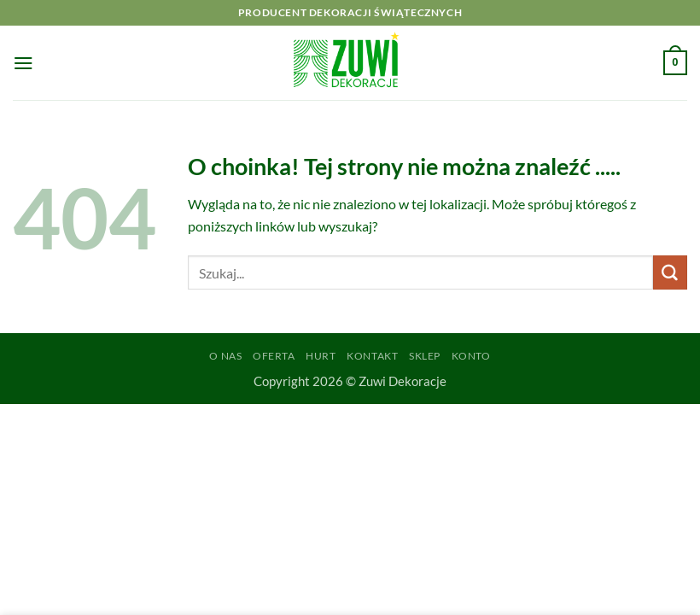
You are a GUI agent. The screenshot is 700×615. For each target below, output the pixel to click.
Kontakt (372, 356)
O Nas (225, 356)
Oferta (274, 356)
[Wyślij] (670, 272)
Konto (471, 356)
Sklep (425, 356)
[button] (23, 63)
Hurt (321, 356)
